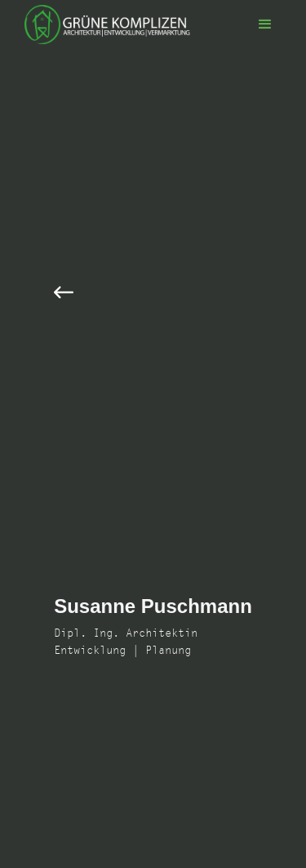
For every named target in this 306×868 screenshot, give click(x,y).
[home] (103, 25)
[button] (265, 25)
